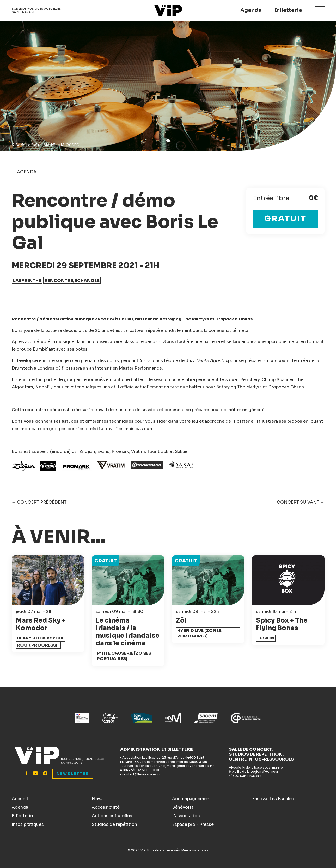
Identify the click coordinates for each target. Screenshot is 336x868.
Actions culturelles (112, 816)
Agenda (251, 10)
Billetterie (288, 10)
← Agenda (24, 172)
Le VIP (168, 10)
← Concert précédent (39, 502)
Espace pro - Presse (193, 824)
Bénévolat (183, 807)
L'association (186, 816)
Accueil (20, 799)
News (98, 799)
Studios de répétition (114, 824)
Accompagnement (192, 799)
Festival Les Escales (273, 799)
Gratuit (285, 219)
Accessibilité (106, 807)
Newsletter (73, 774)
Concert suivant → (301, 502)
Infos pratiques (28, 824)
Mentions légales (195, 850)
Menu (320, 9)
